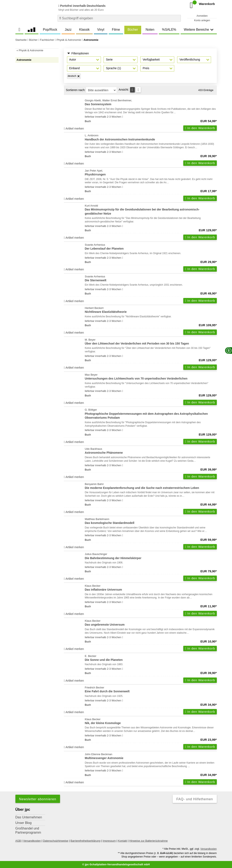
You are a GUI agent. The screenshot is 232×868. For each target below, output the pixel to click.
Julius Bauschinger (151, 556)
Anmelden (202, 16)
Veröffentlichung (190, 60)
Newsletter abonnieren (38, 799)
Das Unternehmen (29, 817)
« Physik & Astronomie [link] (30, 50)
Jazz (68, 30)
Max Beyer (151, 377)
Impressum (109, 841)
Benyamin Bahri (151, 486)
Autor (73, 60)
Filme (116, 30)
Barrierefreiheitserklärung (85, 841)
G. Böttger (151, 414)
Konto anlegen (202, 20)
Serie (109, 60)
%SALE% (169, 30)
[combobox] (119, 18)
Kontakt (122, 841)
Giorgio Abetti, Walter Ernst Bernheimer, (151, 103)
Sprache (113, 68)
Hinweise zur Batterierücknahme (148, 841)
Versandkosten (32, 841)
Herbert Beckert (151, 310)
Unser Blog (24, 823)
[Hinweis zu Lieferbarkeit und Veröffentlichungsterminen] (123, 117)
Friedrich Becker (151, 690)
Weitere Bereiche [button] (199, 30)
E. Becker (151, 658)
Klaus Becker (151, 588)
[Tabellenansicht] (132, 90)
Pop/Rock (50, 30)
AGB (18, 841)
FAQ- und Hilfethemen (195, 799)
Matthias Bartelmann (151, 521)
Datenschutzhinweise (56, 841)
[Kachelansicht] (138, 90)
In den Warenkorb (200, 128)
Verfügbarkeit (151, 60)
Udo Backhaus (151, 451)
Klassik (84, 30)
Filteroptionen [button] (78, 53)
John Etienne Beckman (151, 756)
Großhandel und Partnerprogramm (28, 830)
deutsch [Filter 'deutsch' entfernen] (72, 76)
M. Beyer (151, 342)
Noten (150, 30)
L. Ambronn (151, 138)
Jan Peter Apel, (151, 173)
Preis (146, 68)
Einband (74, 68)
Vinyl (101, 30)
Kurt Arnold (151, 210)
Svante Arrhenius (151, 247)
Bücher (133, 30)
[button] (84, 60)
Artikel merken (74, 129)
